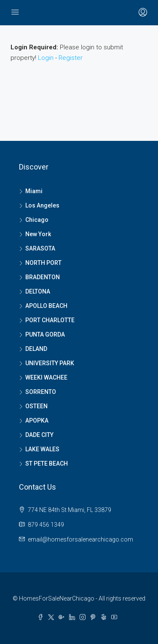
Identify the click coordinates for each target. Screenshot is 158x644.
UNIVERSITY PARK (50, 363)
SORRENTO (41, 392)
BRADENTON (43, 277)
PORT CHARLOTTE (50, 320)
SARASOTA (40, 248)
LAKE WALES (42, 449)
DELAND (36, 349)
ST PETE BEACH (47, 463)
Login (46, 58)
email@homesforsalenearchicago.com (80, 539)
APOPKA (37, 420)
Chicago (37, 220)
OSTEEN (36, 406)
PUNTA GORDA (45, 334)
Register (71, 58)
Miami (34, 191)
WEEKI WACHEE (46, 377)
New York (38, 234)
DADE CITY (39, 435)
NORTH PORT (43, 263)
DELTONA (38, 291)
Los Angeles (42, 205)
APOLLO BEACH (46, 306)
